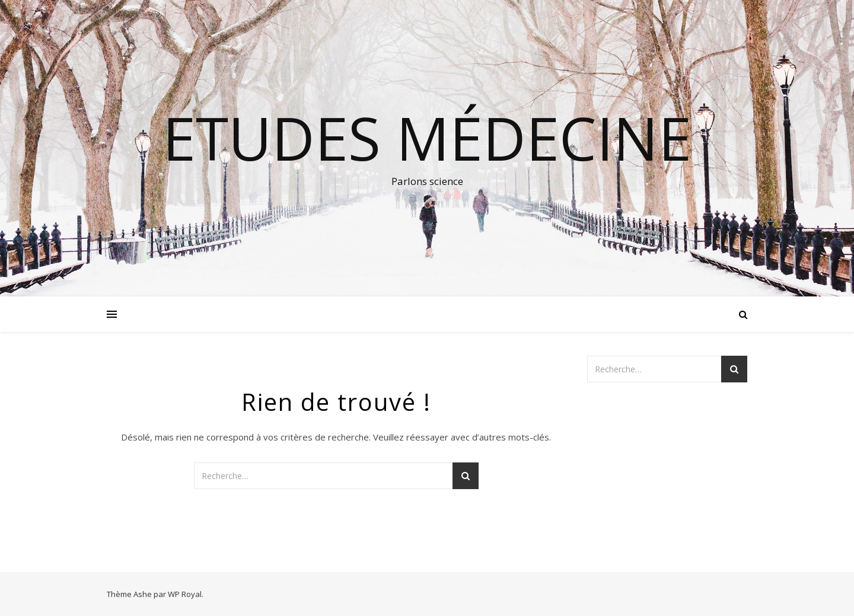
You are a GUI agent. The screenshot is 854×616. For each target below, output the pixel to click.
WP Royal (185, 594)
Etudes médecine (427, 138)
